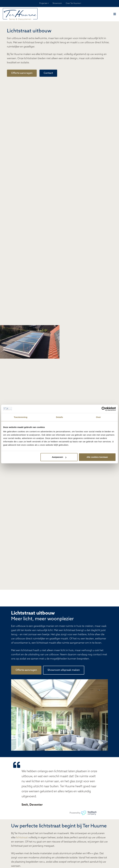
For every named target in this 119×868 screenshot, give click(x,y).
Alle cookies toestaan (97, 457)
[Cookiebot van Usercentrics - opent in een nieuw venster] (104, 409)
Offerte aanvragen (22, 73)
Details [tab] (59, 417)
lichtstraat (22, 838)
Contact (48, 73)
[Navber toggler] (115, 14)
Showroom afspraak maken (64, 670)
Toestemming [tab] (21, 417)
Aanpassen (59, 457)
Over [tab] (98, 417)
